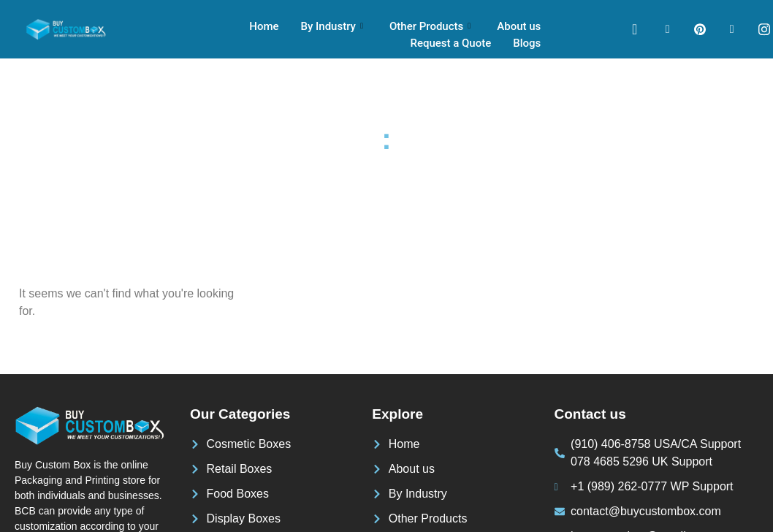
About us (519, 26)
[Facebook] (668, 29)
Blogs (527, 43)
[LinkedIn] (732, 29)
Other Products (430, 26)
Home (264, 26)
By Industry (332, 26)
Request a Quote (451, 43)
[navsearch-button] (635, 29)
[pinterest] (700, 29)
